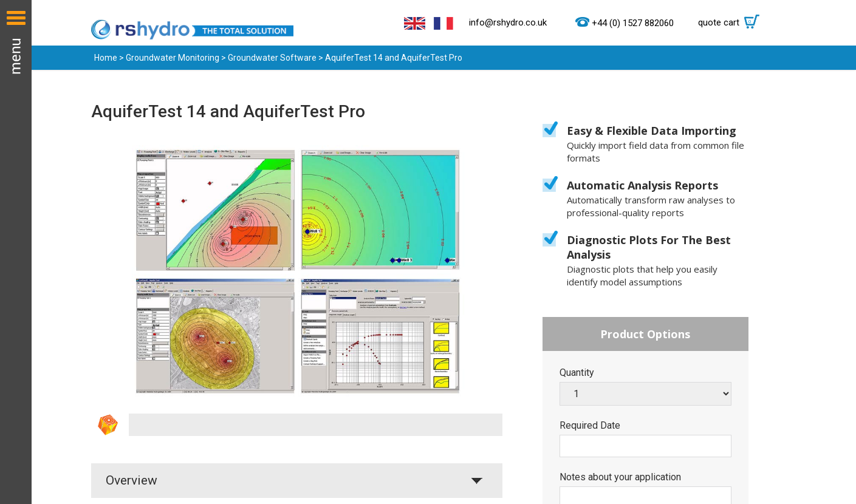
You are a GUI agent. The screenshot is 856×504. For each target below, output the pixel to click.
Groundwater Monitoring (173, 58)
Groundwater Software (272, 58)
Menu (16, 252)
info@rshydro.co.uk (508, 22)
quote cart (732, 22)
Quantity (577, 373)
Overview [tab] (132, 480)
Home (106, 58)
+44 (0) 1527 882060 (633, 23)
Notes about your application (620, 477)
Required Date (590, 426)
